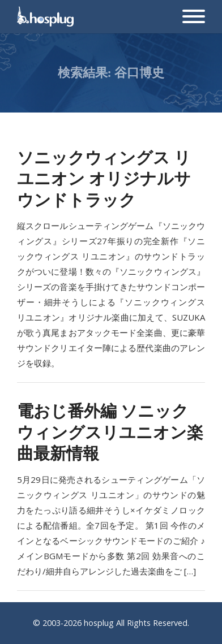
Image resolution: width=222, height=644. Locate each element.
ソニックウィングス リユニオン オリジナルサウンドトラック (104, 178)
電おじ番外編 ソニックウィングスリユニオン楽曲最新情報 (110, 431)
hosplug (99, 623)
